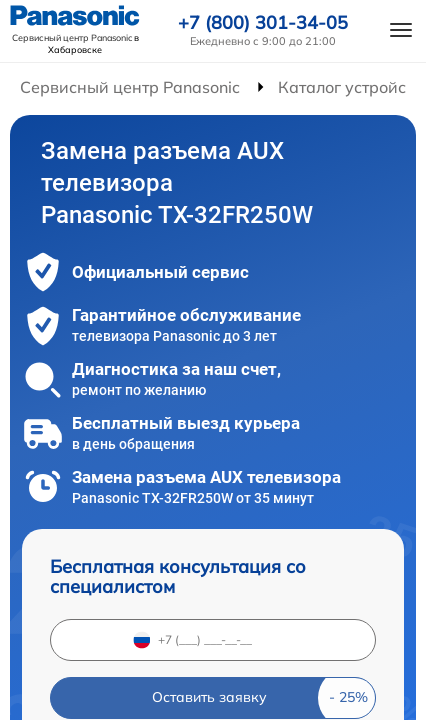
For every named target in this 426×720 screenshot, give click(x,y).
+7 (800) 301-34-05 (263, 23)
